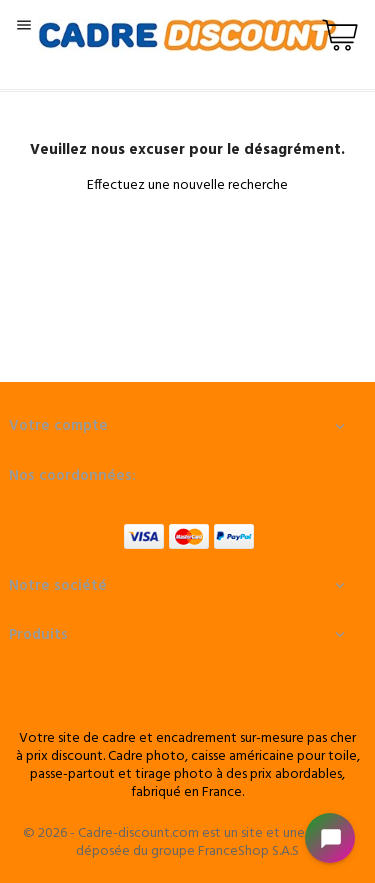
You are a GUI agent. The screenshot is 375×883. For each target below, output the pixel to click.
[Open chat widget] (330, 838)
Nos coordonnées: (72, 476)
